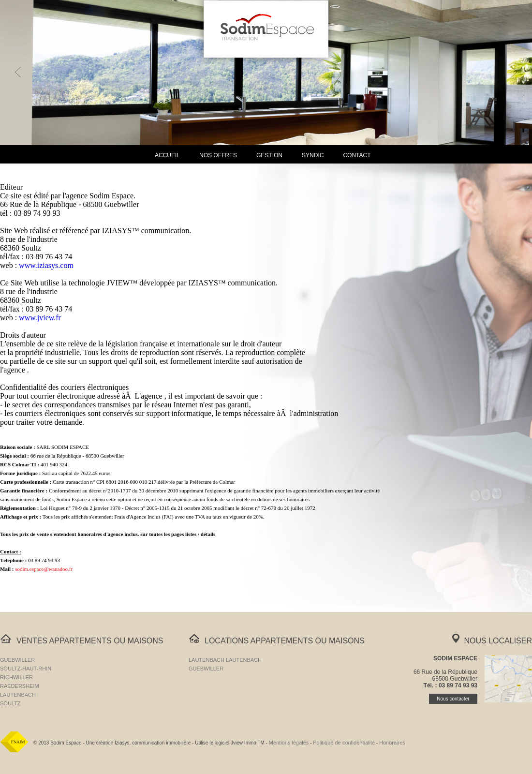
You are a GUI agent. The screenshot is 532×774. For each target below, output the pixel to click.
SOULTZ (10, 703)
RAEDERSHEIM (20, 686)
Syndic (313, 155)
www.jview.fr (40, 318)
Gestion (269, 155)
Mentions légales (289, 743)
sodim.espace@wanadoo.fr (44, 569)
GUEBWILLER (17, 660)
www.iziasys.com (46, 265)
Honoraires (392, 743)
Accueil (167, 155)
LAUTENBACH (18, 695)
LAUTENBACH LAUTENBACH (225, 660)
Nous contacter (453, 699)
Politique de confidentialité (344, 743)
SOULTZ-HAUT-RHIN (26, 669)
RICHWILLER (16, 677)
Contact (357, 155)
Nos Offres (218, 155)
